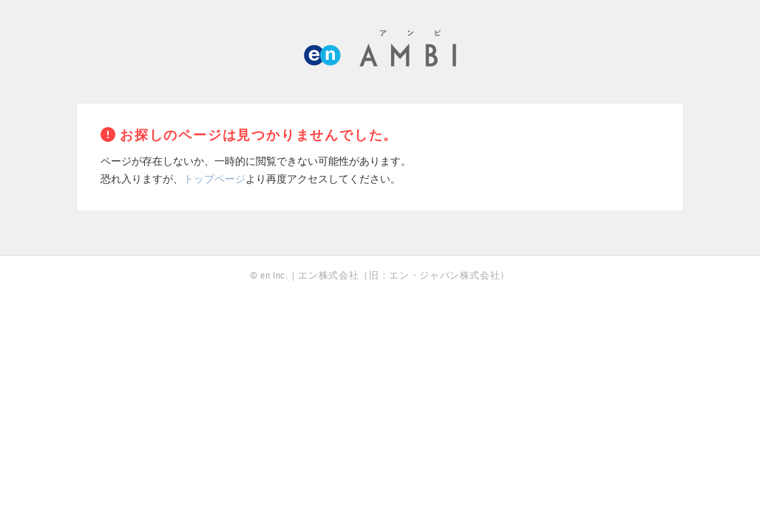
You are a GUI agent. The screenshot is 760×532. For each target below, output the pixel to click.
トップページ (214, 179)
